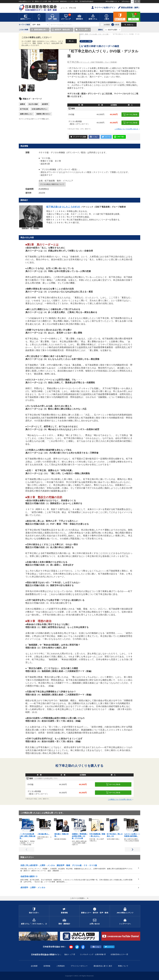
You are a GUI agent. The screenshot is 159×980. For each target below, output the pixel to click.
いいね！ (94, 137)
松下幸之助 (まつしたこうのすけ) (63, 207)
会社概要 (34, 966)
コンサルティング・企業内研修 (92, 954)
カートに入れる (130, 114)
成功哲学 (45, 104)
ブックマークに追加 (78, 137)
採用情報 (47, 966)
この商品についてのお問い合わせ (127, 129)
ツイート (106, 137)
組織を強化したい (26, 114)
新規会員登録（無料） (129, 7)
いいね (96, 947)
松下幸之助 (24, 109)
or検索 (117, 25)
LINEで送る (119, 137)
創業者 (22, 104)
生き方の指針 (33, 104)
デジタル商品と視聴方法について (52, 184)
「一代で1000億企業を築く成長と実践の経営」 (27, 836)
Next (132, 849)
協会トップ (69, 954)
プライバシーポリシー (79, 966)
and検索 (107, 25)
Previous (26, 849)
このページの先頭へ (79, 898)
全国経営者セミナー (118, 954)
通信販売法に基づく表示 (103, 966)
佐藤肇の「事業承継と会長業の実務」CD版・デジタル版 (80, 836)
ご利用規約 (61, 966)
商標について (123, 966)
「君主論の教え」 (43, 834)
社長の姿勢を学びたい (40, 109)
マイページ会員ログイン (103, 7)
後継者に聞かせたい (44, 114)
